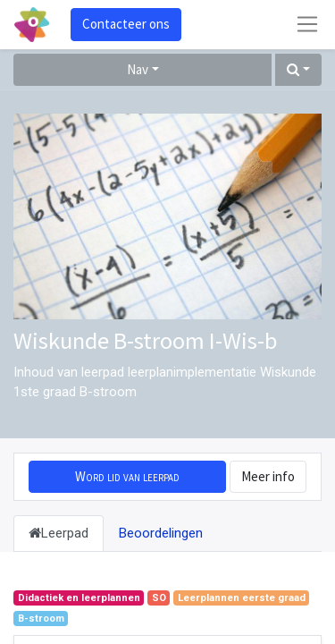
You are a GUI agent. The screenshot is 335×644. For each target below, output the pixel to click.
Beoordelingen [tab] (161, 533)
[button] (298, 70)
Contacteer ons (126, 24)
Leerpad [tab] (59, 533)
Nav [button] (138, 69)
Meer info (268, 476)
